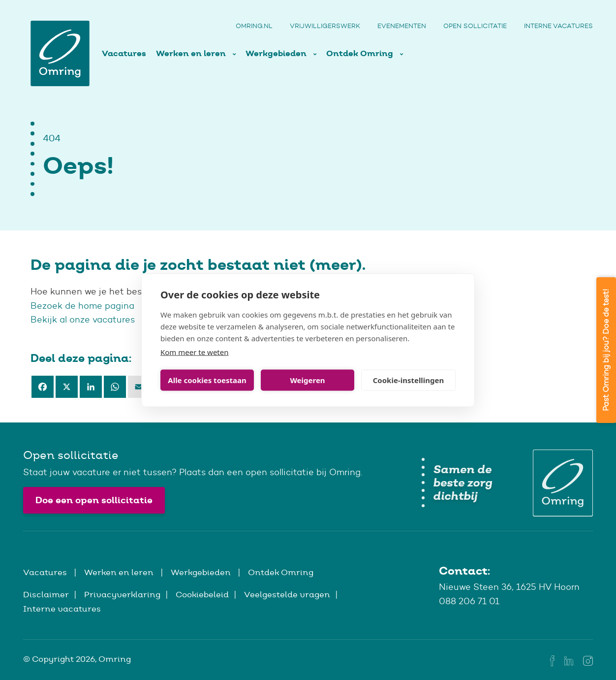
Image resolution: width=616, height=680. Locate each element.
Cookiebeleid (202, 594)
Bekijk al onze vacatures (83, 320)
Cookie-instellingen (409, 380)
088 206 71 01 (469, 601)
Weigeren (307, 380)
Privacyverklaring (122, 594)
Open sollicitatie (475, 26)
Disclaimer (46, 594)
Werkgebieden (277, 53)
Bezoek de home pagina (84, 306)
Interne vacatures (558, 26)
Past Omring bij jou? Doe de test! (606, 350)
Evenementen (402, 26)
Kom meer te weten (195, 352)
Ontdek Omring (361, 53)
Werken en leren (192, 53)
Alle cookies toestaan (207, 380)
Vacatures (124, 53)
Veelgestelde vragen (287, 594)
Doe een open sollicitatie (94, 500)
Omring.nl (254, 26)
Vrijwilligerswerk (325, 26)
